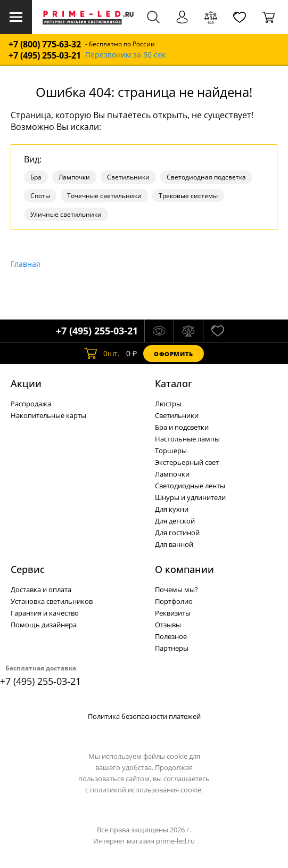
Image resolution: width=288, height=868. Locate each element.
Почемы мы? (176, 589)
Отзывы (168, 625)
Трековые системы (188, 196)
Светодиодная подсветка (206, 177)
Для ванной (174, 544)
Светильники (128, 177)
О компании (184, 569)
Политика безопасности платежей (144, 716)
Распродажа (31, 404)
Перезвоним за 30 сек (125, 55)
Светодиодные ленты (190, 486)
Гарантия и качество (45, 613)
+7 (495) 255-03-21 (45, 56)
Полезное (171, 636)
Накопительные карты (48, 415)
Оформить (174, 354)
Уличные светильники (66, 214)
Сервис (28, 569)
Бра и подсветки (182, 427)
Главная (26, 264)
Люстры (168, 404)
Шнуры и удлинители (190, 497)
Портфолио (174, 601)
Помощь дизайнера (44, 625)
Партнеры (172, 648)
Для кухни (172, 509)
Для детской (175, 521)
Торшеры (171, 451)
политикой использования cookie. (146, 790)
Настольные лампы (187, 439)
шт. (102, 354)
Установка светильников (52, 601)
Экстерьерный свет (187, 462)
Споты (40, 196)
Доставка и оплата (41, 589)
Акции (26, 383)
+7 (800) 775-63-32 (45, 44)
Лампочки (74, 177)
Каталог (174, 383)
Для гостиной (177, 533)
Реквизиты (173, 613)
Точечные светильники (104, 196)
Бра (36, 177)
